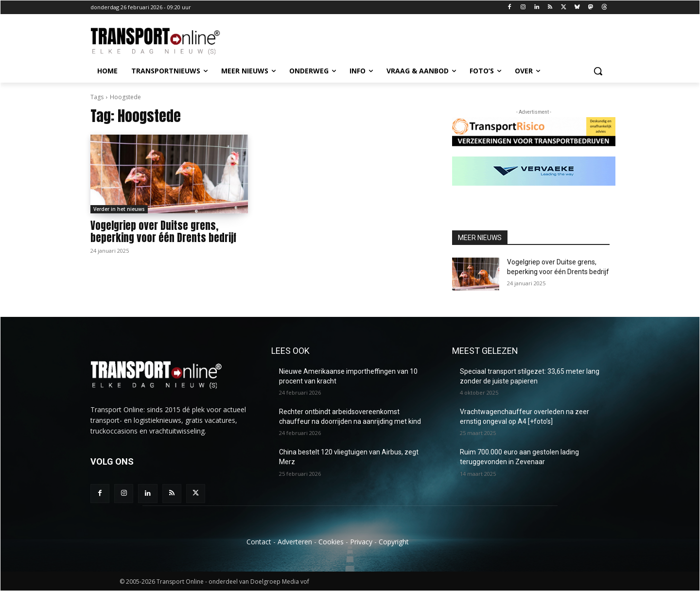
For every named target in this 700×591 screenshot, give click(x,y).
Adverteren (295, 542)
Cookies (331, 542)
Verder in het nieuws (119, 209)
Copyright (394, 542)
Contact (259, 542)
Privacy (361, 542)
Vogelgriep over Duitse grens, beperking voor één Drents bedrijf (163, 232)
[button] (598, 71)
